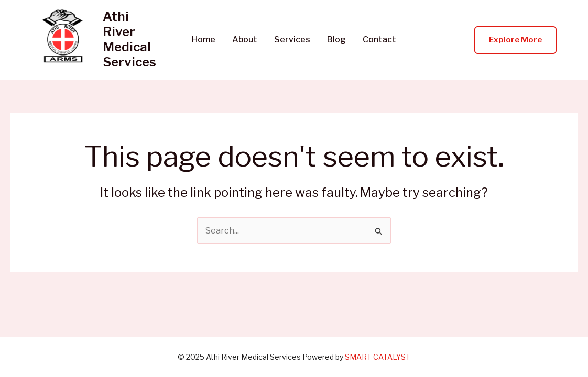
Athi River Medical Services (129, 39)
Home (204, 40)
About (245, 40)
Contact (379, 40)
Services (292, 40)
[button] (515, 40)
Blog (336, 40)
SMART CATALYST (378, 357)
